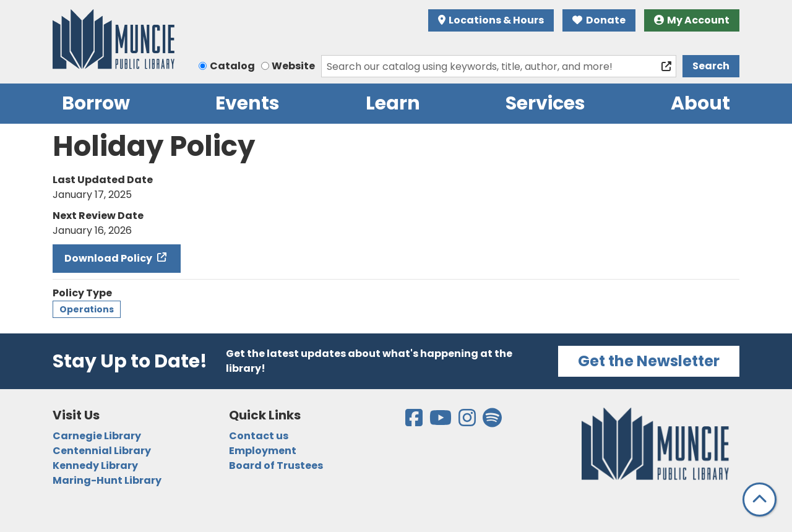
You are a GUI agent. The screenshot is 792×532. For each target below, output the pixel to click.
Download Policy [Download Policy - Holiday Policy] (109, 258)
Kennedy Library (95, 465)
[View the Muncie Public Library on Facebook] (415, 422)
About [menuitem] (700, 103)
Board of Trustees (276, 465)
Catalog (232, 66)
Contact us (259, 436)
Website (293, 66)
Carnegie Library (97, 436)
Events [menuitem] (247, 103)
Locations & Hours (491, 20)
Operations (87, 309)
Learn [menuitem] (393, 103)
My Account (692, 20)
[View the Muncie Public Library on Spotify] (492, 422)
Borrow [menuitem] (96, 103)
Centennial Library (102, 451)
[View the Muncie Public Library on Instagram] (468, 422)
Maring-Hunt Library (107, 480)
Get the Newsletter (649, 361)
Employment (263, 451)
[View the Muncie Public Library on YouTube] (441, 422)
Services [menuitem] (545, 103)
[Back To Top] (760, 500)
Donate (599, 20)
